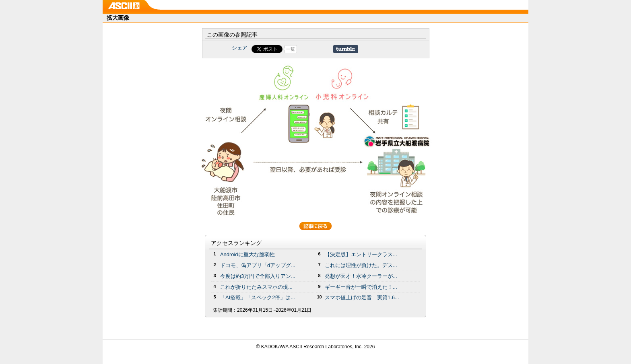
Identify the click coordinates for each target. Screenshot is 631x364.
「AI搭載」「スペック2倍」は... (258, 297)
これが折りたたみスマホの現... (256, 287)
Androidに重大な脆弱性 (247, 254)
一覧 (291, 49)
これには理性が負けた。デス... (361, 265)
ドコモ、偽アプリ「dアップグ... (258, 265)
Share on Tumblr (345, 49)
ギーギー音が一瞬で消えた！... (361, 287)
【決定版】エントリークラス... (361, 254)
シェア (240, 48)
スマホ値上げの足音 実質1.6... (362, 297)
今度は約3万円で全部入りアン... (258, 276)
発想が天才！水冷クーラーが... (361, 276)
